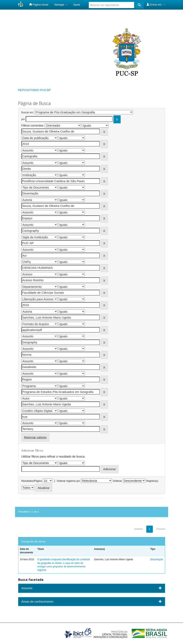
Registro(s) (152, 481)
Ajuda (77, 5)
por (23, 119)
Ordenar (117, 481)
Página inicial (39, 4)
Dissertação (157, 559)
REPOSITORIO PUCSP (34, 90)
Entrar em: (156, 4)
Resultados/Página (32, 481)
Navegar (61, 5)
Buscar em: (28, 112)
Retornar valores (35, 437)
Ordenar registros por (68, 481)
